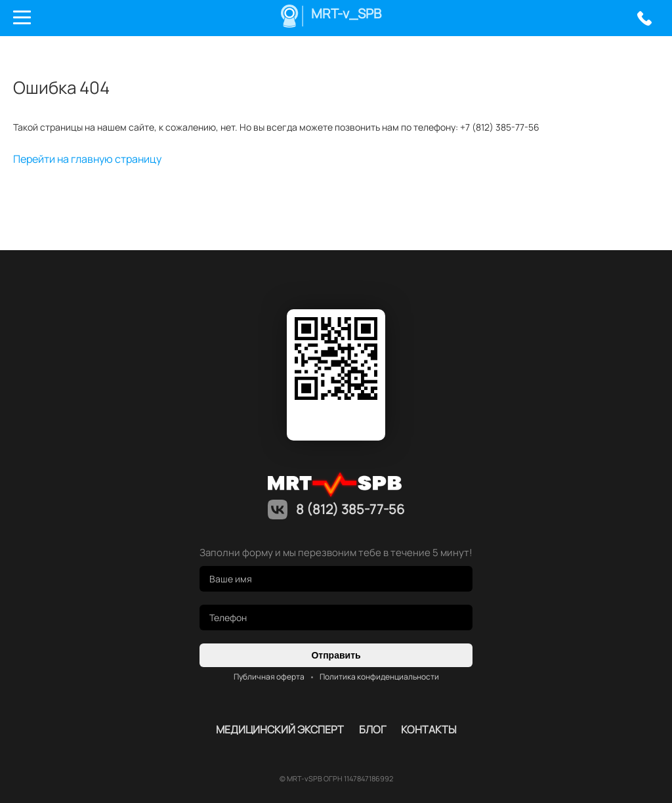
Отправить (336, 655)
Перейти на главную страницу (87, 159)
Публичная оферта (269, 677)
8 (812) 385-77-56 (644, 18)
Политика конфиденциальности (379, 677)
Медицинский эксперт (280, 729)
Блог (372, 729)
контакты (429, 729)
